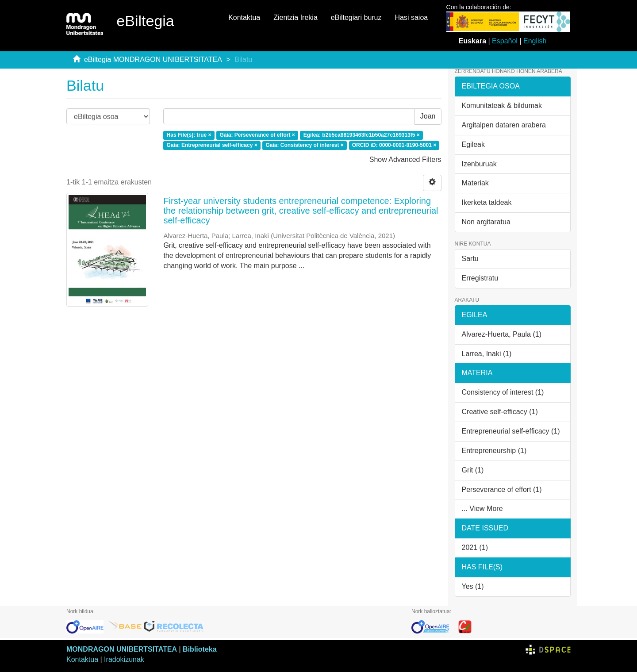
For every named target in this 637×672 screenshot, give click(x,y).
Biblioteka (200, 649)
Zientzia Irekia (295, 17)
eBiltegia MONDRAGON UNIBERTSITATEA (153, 60)
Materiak (475, 183)
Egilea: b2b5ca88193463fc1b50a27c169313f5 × (362, 135)
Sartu (470, 259)
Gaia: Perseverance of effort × (257, 135)
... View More (482, 509)
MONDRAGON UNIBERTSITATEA (122, 649)
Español (505, 41)
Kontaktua (244, 17)
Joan (428, 116)
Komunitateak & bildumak (502, 106)
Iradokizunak (124, 659)
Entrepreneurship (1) (494, 451)
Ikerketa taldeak (487, 202)
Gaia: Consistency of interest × (304, 145)
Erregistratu (480, 278)
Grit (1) (473, 470)
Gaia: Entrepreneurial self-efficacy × (212, 145)
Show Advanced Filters (405, 159)
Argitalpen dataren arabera (504, 125)
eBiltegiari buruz (356, 17)
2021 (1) (475, 547)
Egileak (473, 144)
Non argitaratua (486, 222)
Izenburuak (479, 164)
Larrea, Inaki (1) (487, 354)
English (535, 41)
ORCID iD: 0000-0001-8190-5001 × (394, 145)
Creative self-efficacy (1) (500, 412)
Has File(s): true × (189, 135)
